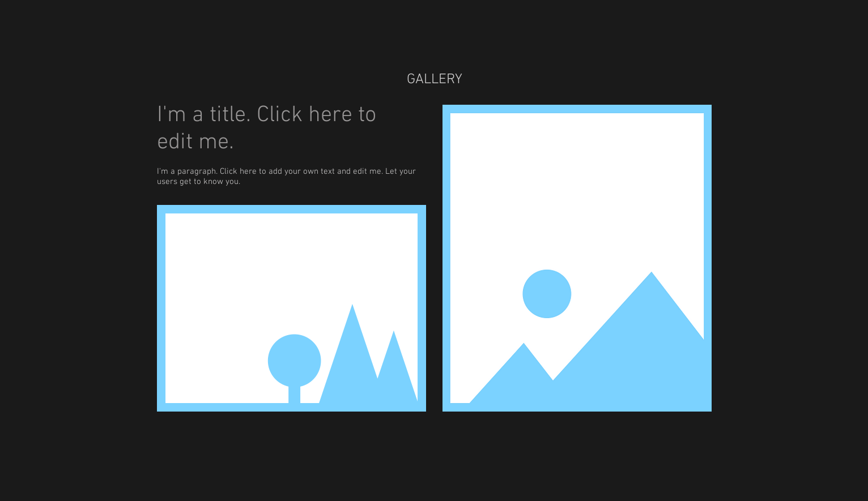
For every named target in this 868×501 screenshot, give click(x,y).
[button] (292, 308)
